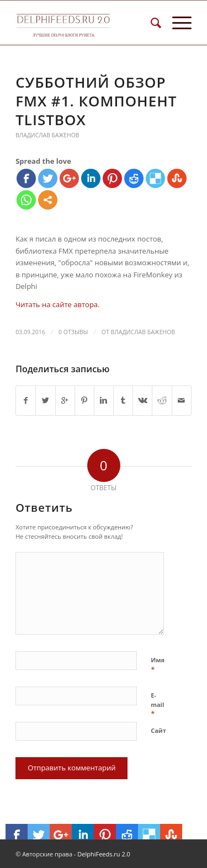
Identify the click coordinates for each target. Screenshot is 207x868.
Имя (158, 665)
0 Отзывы (73, 332)
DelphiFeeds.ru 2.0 (104, 854)
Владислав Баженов (47, 135)
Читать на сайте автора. (57, 304)
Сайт (158, 730)
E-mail (157, 705)
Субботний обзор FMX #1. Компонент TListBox (96, 101)
